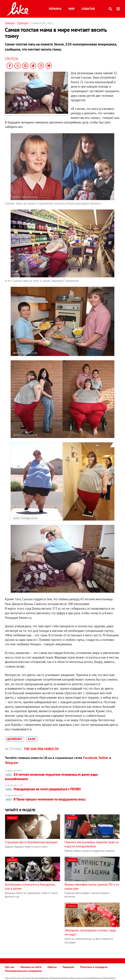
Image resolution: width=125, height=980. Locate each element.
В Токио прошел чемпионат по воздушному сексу (45, 799)
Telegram (12, 763)
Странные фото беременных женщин (31, 842)
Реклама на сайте (31, 967)
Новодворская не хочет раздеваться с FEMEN (43, 789)
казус (32, 739)
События (88, 9)
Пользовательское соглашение (23, 971)
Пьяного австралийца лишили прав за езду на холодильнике (91, 844)
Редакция (68, 967)
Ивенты (52, 967)
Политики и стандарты (94, 967)
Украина (55, 9)
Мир (72, 9)
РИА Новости (48, 749)
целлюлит (15, 739)
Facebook (90, 758)
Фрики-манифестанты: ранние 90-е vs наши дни (92, 886)
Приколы (23, 23)
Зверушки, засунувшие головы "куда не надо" (90, 932)
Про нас (10, 967)
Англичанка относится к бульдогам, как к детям (30, 886)
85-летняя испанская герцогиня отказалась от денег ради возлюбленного (51, 777)
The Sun (30, 749)
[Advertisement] (33, 926)
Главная (9, 23)
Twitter (103, 758)
